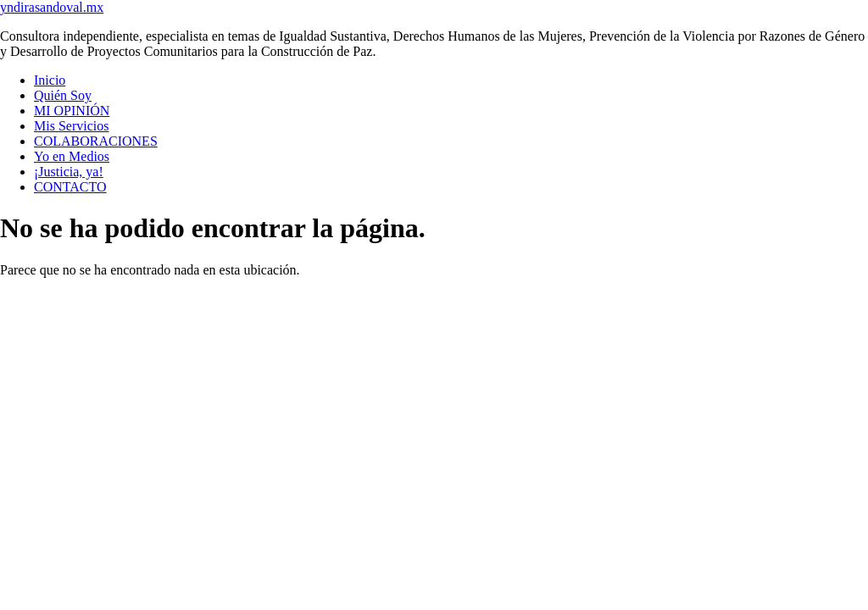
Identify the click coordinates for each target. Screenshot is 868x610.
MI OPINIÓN (72, 111)
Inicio (50, 80)
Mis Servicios (71, 126)
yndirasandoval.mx (52, 7)
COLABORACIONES (96, 141)
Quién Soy (63, 95)
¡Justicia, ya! (69, 172)
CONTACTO (70, 187)
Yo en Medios (72, 156)
